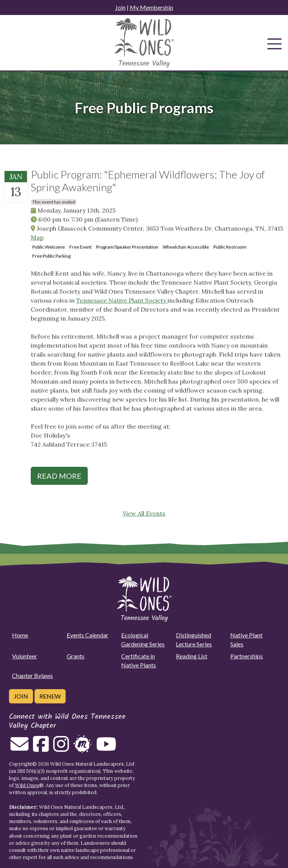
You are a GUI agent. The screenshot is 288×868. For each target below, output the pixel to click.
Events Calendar (88, 635)
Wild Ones (27, 785)
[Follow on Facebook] (41, 748)
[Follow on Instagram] (61, 748)
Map (37, 237)
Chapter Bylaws (32, 675)
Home (20, 635)
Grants (76, 656)
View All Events (144, 513)
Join (120, 7)
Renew (50, 696)
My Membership (151, 7)
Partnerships (247, 656)
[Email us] (19, 748)
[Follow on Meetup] (82, 748)
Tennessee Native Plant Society (122, 300)
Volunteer (25, 656)
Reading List (192, 656)
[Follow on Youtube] (106, 748)
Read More (59, 476)
